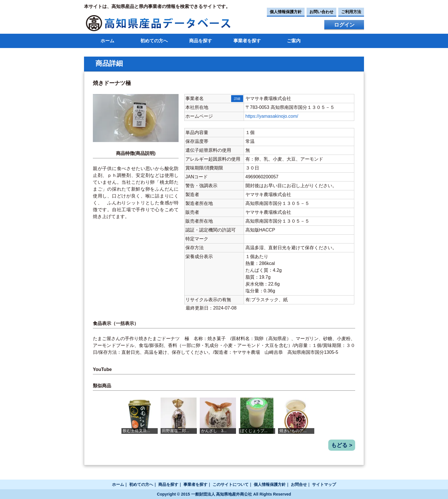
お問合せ (299, 484)
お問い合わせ (321, 12)
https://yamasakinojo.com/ (272, 116)
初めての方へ (154, 41)
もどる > (342, 445)
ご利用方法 (351, 12)
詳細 (237, 99)
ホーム (107, 41)
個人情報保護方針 (286, 12)
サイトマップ (324, 484)
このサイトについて (231, 484)
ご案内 (294, 41)
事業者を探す (247, 41)
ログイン (344, 25)
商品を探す (201, 41)
